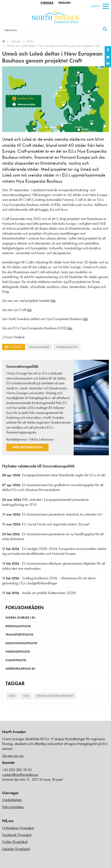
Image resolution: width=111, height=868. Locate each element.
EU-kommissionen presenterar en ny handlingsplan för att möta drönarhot (53, 536)
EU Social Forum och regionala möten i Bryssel (46, 524)
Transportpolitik (20, 635)
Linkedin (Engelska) (16, 849)
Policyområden (13, 807)
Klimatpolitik (16, 660)
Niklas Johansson (41, 439)
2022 (30, 41)
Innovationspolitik (39, 347)
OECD (12, 696)
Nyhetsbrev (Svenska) (18, 828)
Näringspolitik (18, 652)
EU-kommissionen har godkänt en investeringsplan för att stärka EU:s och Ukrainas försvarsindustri (53, 487)
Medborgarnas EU (67, 347)
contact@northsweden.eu (20, 774)
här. (70, 328)
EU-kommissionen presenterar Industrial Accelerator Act (52, 514)
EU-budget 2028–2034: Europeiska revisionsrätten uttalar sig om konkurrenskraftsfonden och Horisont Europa (54, 551)
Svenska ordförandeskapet (55, 696)
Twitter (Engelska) (15, 842)
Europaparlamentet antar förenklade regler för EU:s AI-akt (54, 475)
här (53, 300)
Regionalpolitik (18, 626)
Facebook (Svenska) (17, 835)
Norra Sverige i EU (20, 618)
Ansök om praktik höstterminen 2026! (39, 593)
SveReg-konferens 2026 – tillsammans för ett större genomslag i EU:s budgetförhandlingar (49, 581)
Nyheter (16, 41)
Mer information (27, 447)
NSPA (26, 696)
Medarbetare (12, 800)
